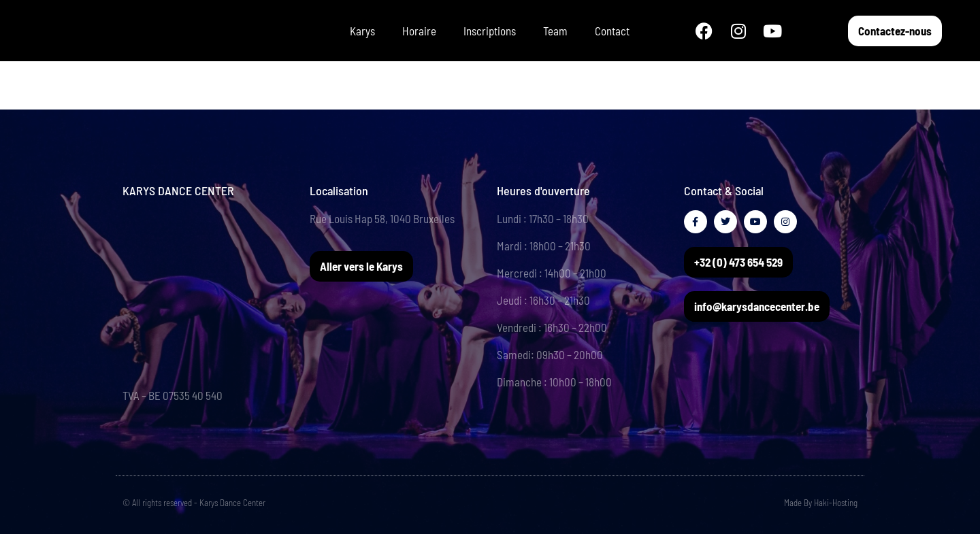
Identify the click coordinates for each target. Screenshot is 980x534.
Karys (362, 31)
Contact (612, 31)
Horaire (419, 31)
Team (555, 31)
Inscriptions (490, 31)
